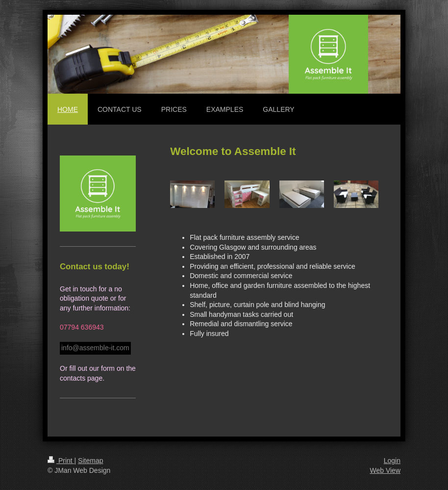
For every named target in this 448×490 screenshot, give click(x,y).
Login (392, 461)
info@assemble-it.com (95, 348)
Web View (385, 470)
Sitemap (90, 461)
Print (61, 461)
